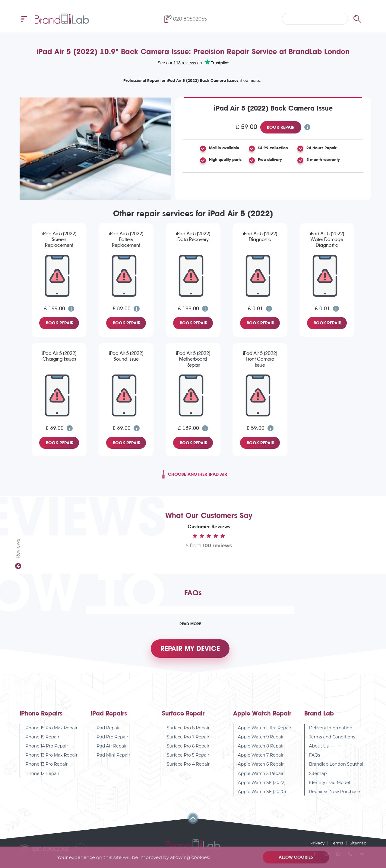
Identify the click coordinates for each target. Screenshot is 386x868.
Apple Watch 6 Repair (261, 769)
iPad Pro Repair (112, 741)
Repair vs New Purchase (335, 796)
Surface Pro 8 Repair (188, 732)
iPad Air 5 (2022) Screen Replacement (59, 239)
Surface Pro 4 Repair (188, 769)
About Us (319, 751)
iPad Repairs (109, 718)
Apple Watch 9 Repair (261, 741)
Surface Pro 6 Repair (188, 751)
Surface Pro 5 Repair (188, 760)
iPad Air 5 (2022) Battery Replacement (126, 239)
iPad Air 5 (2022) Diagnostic (260, 236)
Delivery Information (331, 732)
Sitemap (318, 778)
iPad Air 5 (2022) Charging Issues (59, 356)
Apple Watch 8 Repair (261, 751)
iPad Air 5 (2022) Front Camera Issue (260, 359)
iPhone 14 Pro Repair (46, 751)
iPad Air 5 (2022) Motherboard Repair (193, 359)
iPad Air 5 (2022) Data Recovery (193, 236)
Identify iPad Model (330, 787)
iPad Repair (108, 732)
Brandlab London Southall (337, 769)
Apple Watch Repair (262, 718)
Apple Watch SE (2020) (262, 796)
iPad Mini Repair (113, 760)
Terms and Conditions (332, 741)
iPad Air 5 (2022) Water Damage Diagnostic (327, 239)
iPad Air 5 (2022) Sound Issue (126, 356)
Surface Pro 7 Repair (188, 741)
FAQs (315, 760)
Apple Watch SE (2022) (262, 787)
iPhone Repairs (41, 718)
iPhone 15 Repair (42, 741)
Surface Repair (183, 718)
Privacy (315, 843)
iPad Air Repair (111, 751)
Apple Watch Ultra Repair (265, 732)
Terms (336, 843)
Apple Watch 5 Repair (261, 778)
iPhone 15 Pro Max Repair (51, 732)
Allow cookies (297, 857)
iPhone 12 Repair (42, 778)
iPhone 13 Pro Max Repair (51, 760)
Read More (190, 624)
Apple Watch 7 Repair (261, 760)
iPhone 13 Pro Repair (46, 769)
